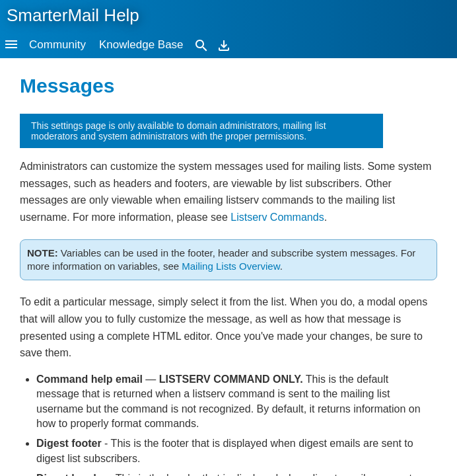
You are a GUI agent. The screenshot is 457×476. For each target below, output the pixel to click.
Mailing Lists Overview (230, 266)
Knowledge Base (141, 45)
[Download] (224, 45)
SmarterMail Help (73, 15)
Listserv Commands (277, 217)
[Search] (201, 45)
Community (57, 45)
